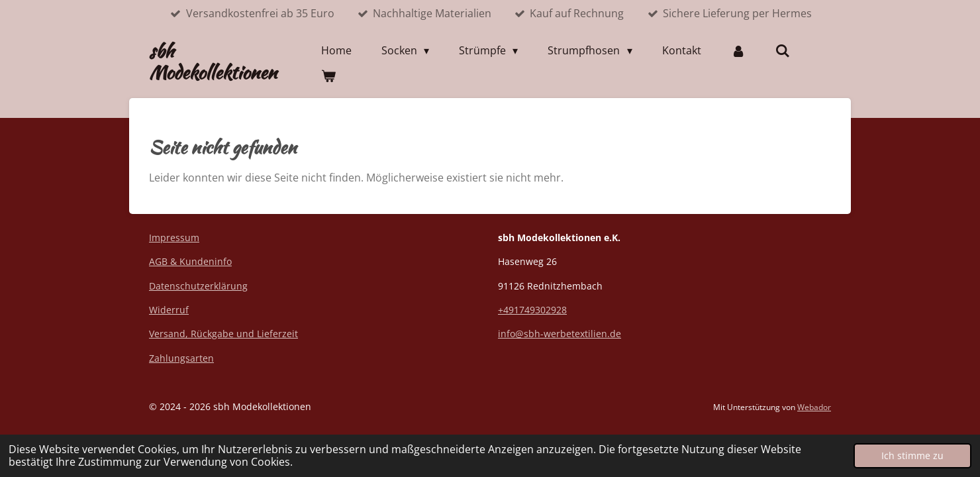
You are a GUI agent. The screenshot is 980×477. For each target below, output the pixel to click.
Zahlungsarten (181, 358)
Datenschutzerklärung (198, 286)
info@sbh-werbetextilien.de (560, 334)
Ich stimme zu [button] (912, 455)
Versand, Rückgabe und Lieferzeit (223, 334)
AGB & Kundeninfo (190, 261)
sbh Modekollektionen (213, 62)
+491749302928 (532, 310)
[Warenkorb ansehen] (328, 76)
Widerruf (169, 310)
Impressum (174, 238)
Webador (814, 407)
